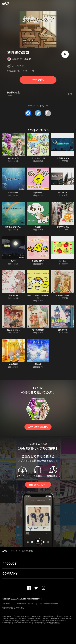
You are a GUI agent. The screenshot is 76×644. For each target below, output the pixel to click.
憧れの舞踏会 (38, 330)
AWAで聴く (38, 80)
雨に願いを (63, 193)
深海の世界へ (13, 193)
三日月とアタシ (63, 158)
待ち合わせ (63, 330)
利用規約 (6, 604)
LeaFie (27, 59)
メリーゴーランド (38, 158)
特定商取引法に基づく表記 (13, 608)
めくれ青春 (13, 364)
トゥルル (63, 261)
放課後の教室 (27, 551)
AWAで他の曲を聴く (38, 427)
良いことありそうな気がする (38, 297)
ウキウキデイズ (63, 227)
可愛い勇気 (38, 193)
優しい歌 (38, 364)
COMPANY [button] (10, 573)
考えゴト (38, 227)
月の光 (13, 261)
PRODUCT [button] (9, 564)
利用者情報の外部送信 (49, 604)
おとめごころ (13, 158)
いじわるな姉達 (63, 296)
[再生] (65, 54)
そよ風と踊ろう (38, 261)
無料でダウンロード (38, 485)
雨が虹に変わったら (13, 227)
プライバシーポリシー (25, 604)
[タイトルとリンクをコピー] (48, 113)
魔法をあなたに (13, 330)
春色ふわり (13, 296)
